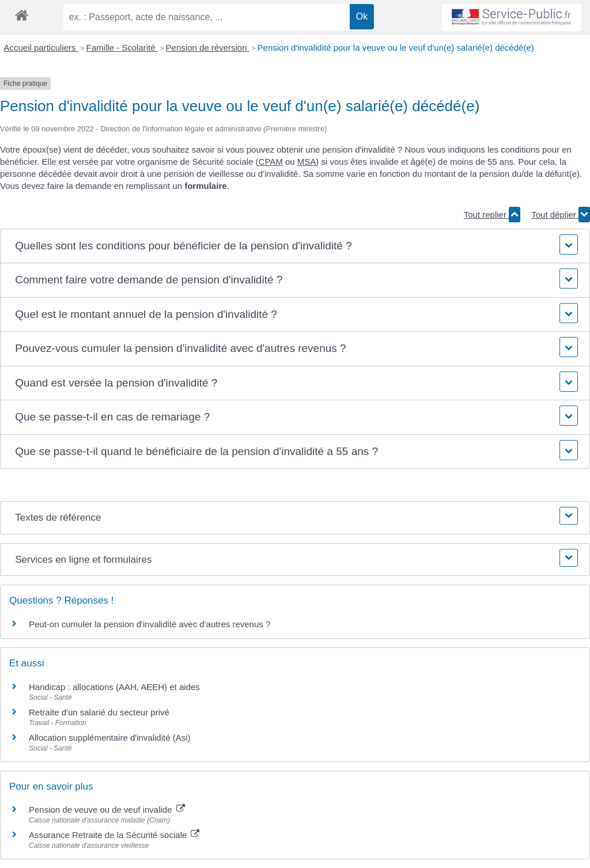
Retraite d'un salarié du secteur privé (99, 712)
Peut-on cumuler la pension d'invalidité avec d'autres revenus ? (150, 624)
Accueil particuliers (41, 48)
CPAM (271, 162)
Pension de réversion (208, 48)
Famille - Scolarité (122, 48)
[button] (295, 246)
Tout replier (492, 215)
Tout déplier (561, 215)
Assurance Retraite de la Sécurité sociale (114, 835)
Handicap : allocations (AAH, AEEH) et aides (114, 687)
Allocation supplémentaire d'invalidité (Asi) (110, 738)
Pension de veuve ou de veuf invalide (107, 810)
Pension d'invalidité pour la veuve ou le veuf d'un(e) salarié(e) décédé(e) (396, 48)
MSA (307, 162)
